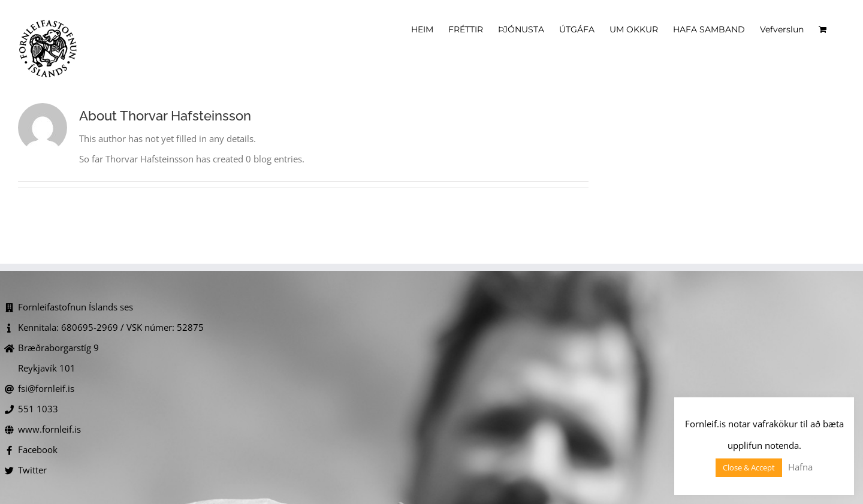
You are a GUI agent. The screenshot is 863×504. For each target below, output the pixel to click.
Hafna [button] (800, 467)
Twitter (32, 470)
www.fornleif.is (49, 429)
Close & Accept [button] (749, 467)
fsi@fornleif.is (46, 388)
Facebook (38, 449)
